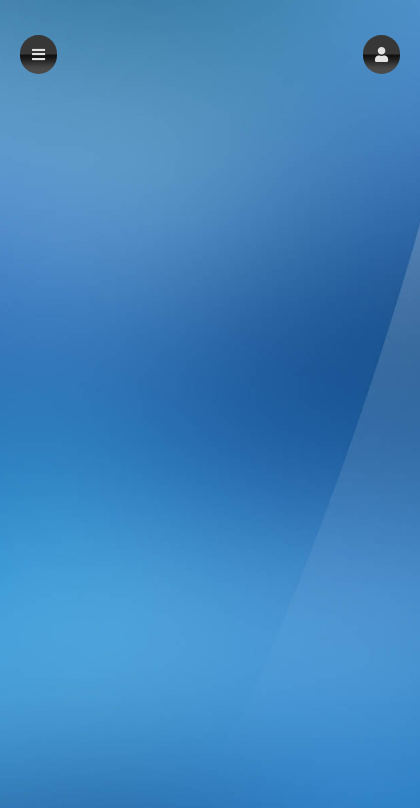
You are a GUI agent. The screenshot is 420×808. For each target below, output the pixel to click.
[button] (381, 54)
